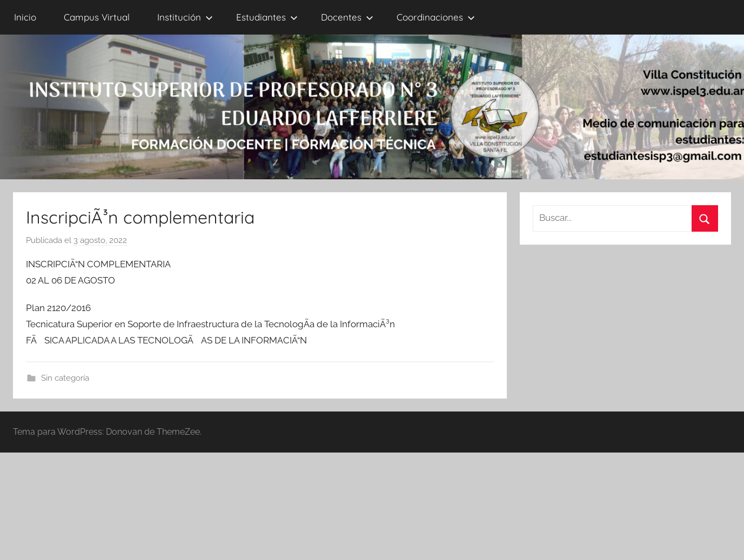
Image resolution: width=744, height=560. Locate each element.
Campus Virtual (97, 17)
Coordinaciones (436, 17)
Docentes (347, 17)
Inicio (25, 17)
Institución (185, 17)
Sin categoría (65, 378)
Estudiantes (267, 17)
